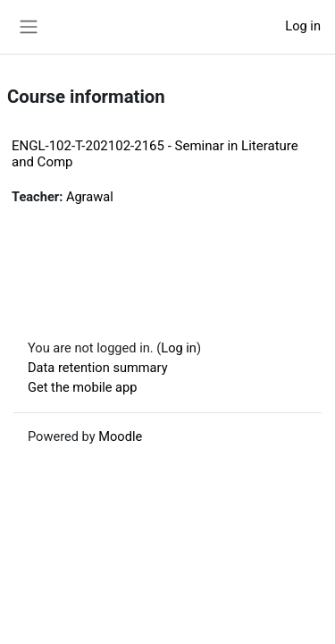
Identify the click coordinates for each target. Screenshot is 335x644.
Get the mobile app (82, 387)
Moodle (120, 436)
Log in (303, 26)
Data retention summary (98, 368)
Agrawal (90, 197)
